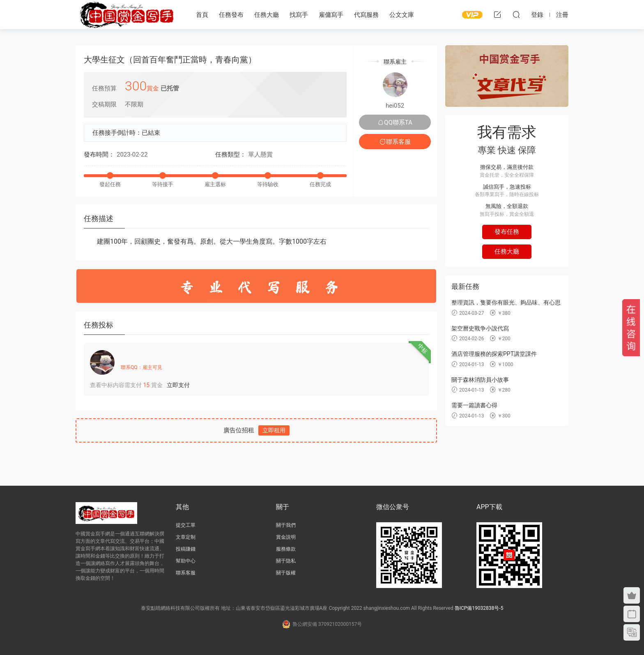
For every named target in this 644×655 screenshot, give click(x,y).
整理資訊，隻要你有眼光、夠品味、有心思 (506, 302)
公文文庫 (402, 15)
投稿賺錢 (186, 549)
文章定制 (186, 537)
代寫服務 (366, 15)
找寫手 (299, 15)
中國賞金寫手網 (127, 14)
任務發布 (231, 15)
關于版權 (286, 573)
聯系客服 (395, 142)
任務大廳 (267, 15)
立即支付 (178, 385)
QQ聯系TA (395, 122)
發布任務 (507, 232)
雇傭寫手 (331, 15)
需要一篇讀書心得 (474, 405)
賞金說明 (286, 537)
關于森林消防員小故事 (480, 380)
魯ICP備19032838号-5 (479, 608)
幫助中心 (186, 561)
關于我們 (286, 525)
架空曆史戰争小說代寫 (480, 328)
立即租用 (274, 430)
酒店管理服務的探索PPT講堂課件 (494, 354)
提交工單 (186, 525)
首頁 (202, 15)
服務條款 (286, 549)
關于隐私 (286, 561)
